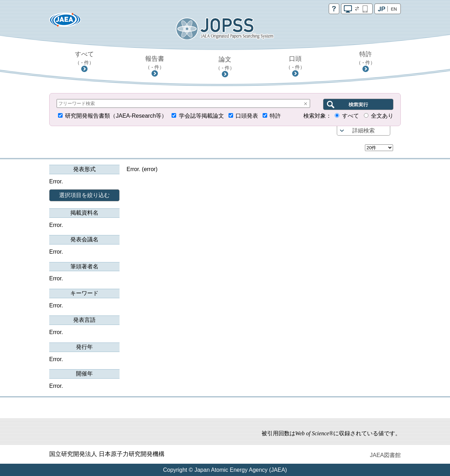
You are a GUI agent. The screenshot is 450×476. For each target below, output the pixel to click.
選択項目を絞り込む (84, 195)
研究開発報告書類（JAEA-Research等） (116, 116)
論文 (225, 63)
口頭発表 (247, 116)
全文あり (382, 116)
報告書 (155, 63)
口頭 (295, 63)
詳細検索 (364, 131)
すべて (85, 58)
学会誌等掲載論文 (201, 116)
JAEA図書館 (385, 455)
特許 (366, 58)
